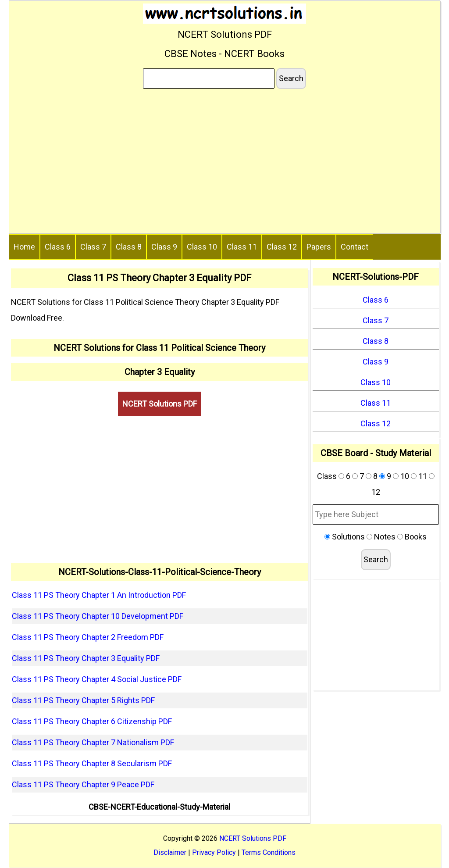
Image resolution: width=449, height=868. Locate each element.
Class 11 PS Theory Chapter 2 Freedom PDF (88, 637)
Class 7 (93, 247)
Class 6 (58, 247)
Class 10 (202, 247)
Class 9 (164, 247)
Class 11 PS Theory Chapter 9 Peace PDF (83, 784)
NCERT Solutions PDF (160, 404)
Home (24, 247)
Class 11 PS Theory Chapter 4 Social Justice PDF (97, 679)
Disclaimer (170, 852)
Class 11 (242, 247)
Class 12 (282, 247)
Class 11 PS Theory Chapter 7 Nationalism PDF (93, 742)
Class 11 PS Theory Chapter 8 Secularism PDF (92, 763)
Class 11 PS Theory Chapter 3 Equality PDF (86, 658)
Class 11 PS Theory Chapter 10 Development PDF (98, 616)
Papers (319, 247)
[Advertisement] (225, 163)
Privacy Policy (214, 852)
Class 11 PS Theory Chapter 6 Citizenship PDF (92, 721)
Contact (355, 247)
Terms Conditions (269, 852)
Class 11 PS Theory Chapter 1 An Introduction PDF (99, 595)
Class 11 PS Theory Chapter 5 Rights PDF (83, 700)
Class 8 (129, 247)
